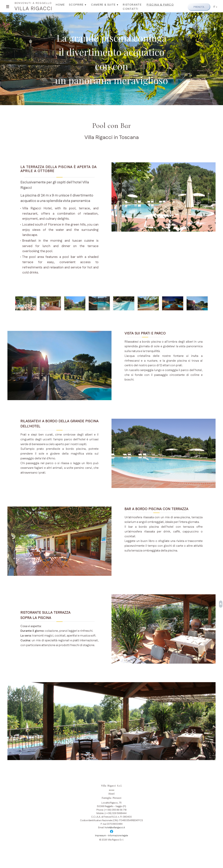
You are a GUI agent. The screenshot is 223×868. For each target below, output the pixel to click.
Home (60, 5)
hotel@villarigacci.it (115, 830)
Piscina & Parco (160, 5)
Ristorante (132, 5)
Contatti (130, 9)
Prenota (198, 7)
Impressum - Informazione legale (111, 838)
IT (215, 7)
